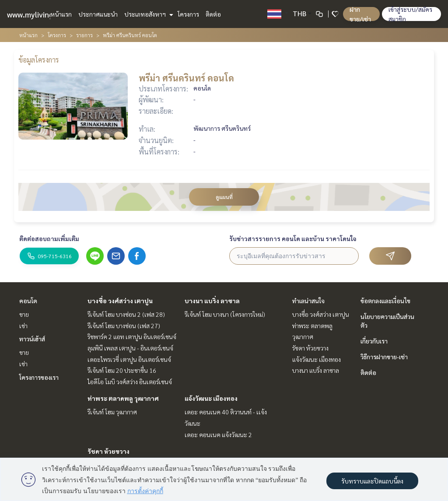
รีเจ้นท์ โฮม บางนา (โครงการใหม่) (225, 314)
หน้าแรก (61, 14)
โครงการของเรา (39, 377)
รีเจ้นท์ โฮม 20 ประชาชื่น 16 (122, 370)
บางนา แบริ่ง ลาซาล (212, 301)
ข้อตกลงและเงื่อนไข (385, 301)
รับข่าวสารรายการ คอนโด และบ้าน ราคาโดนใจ (293, 238)
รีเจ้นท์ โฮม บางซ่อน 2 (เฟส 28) (126, 314)
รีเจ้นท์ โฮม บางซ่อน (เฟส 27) (124, 326)
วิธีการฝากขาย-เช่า (384, 357)
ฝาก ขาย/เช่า (360, 14)
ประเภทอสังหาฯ (148, 14)
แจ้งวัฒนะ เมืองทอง (211, 398)
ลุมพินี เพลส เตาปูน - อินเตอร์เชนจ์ (130, 348)
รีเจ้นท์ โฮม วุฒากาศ (112, 412)
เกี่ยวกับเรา (374, 341)
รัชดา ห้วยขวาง (108, 451)
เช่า (23, 326)
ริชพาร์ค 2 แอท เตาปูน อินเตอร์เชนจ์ (132, 336)
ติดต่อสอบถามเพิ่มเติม (49, 238)
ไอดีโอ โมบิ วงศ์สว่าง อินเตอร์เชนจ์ (130, 382)
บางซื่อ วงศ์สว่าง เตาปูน (120, 301)
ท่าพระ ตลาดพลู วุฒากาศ (123, 398)
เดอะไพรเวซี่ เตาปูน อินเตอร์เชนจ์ (129, 359)
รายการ (84, 35)
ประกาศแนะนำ (98, 14)
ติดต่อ (213, 14)
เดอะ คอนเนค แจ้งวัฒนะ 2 (218, 434)
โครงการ (188, 14)
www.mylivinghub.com (45, 14)
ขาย (24, 314)
